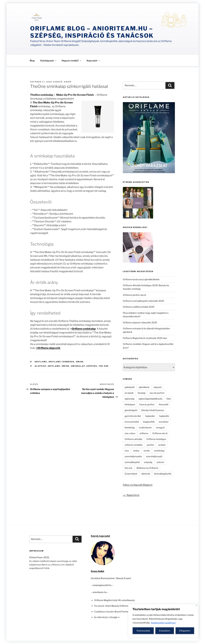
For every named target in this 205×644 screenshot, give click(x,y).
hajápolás (150, 416)
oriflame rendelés (134, 445)
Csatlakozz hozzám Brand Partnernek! (114, 612)
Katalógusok (49, 61)
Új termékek (131, 474)
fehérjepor (130, 404)
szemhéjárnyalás (133, 456)
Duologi (142, 393)
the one (104, 366)
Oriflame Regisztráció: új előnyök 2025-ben (145, 338)
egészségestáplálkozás (150, 399)
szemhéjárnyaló (154, 456)
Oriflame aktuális (133, 439)
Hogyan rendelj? (72, 61)
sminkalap (78, 366)
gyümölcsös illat (133, 416)
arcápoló (129, 393)
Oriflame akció (160, 433)
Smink (80, 362)
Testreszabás (143, 631)
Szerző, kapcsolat (100, 536)
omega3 (160, 427)
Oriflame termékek (61, 362)
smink (66, 366)
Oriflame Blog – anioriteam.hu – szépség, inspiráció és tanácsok (92, 32)
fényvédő (164, 404)
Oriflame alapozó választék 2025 (140, 322)
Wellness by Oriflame (147, 468)
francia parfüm (147, 404)
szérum (160, 462)
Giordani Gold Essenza (153, 410)
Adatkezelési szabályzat (163, 623)
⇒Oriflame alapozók (48, 348)
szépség (92, 366)
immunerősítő (132, 422)
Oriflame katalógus (156, 439)
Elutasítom (165, 631)
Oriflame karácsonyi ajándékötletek (141, 279)
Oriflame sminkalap (84, 329)
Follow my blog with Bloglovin (138, 485)
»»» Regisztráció (131, 495)
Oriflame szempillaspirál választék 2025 (143, 301)
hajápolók (164, 416)
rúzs (127, 451)
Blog (32, 61)
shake (136, 451)
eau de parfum (157, 393)
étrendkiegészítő (163, 474)
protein (162, 445)
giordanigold (131, 410)
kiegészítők (149, 422)
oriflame (54, 366)
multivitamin (145, 427)
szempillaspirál (132, 462)
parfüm (150, 445)
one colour (130, 433)
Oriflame (41, 362)
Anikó (68, 82)
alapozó (40, 366)
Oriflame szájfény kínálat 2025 (139, 307)
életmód (146, 474)
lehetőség (130, 427)
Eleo (169, 399)
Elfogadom (185, 631)
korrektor (164, 422)
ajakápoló (130, 387)
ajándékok (144, 387)
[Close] (196, 605)
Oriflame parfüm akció (134, 295)
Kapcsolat (94, 61)
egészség (129, 399)
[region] (163, 621)
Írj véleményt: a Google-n (107, 617)
